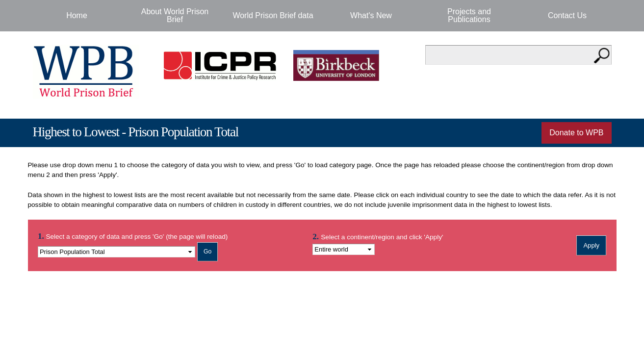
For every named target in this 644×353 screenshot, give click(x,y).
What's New (371, 15)
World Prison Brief (86, 72)
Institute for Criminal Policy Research (222, 65)
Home (77, 15)
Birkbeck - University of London (342, 65)
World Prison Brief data (273, 15)
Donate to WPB (576, 133)
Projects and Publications (469, 15)
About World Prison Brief (175, 15)
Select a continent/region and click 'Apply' (382, 237)
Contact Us (567, 15)
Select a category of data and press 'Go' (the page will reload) (133, 236)
